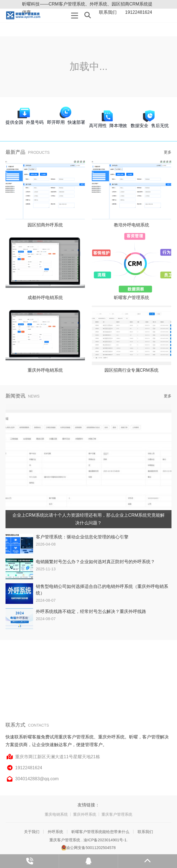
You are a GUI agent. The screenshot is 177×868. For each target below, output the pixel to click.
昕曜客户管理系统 (132, 298)
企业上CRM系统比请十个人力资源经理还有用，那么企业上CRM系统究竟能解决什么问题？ (89, 519)
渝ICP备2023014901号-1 (105, 840)
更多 (168, 152)
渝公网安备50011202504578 (88, 848)
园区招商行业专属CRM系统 (132, 370)
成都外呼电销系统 (45, 298)
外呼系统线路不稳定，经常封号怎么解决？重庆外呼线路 (91, 611)
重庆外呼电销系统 (45, 370)
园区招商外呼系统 (45, 225)
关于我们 (32, 832)
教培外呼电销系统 (132, 225)
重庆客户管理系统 (117, 814)
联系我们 (145, 832)
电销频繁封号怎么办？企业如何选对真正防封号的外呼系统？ (95, 562)
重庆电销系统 (56, 814)
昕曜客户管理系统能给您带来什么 (100, 832)
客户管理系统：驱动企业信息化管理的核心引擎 (82, 537)
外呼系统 (55, 832)
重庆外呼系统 (85, 814)
